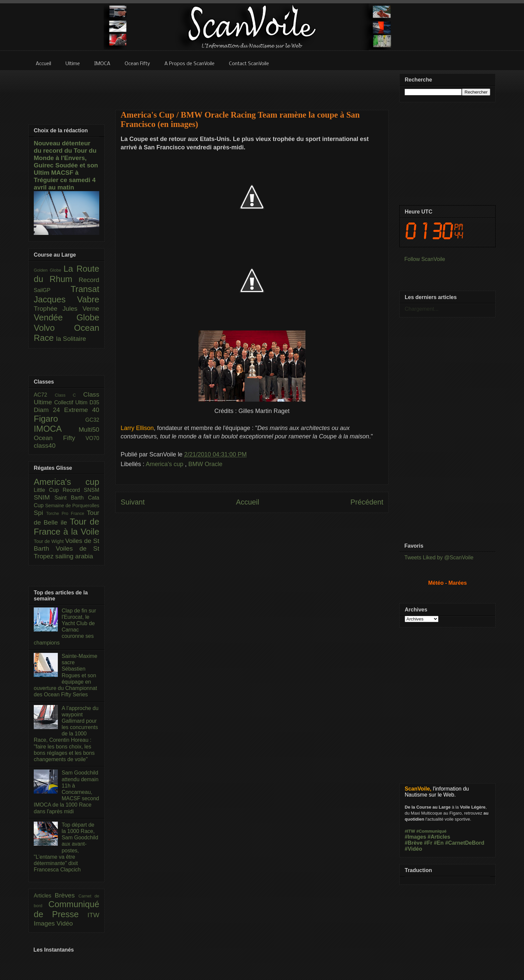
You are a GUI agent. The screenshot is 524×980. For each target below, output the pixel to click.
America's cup (165, 464)
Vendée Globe (67, 317)
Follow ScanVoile (425, 259)
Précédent (367, 502)
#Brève (414, 843)
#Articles (439, 837)
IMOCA (56, 429)
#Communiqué (431, 831)
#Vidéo (413, 849)
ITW (93, 915)
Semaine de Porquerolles (72, 506)
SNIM (44, 497)
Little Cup (48, 490)
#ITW (410, 831)
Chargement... (422, 309)
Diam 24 (49, 410)
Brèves (67, 895)
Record (89, 280)
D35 (94, 402)
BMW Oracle (206, 464)
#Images (415, 837)
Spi (40, 513)
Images (45, 923)
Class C (69, 395)
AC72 (44, 395)
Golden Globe (49, 270)
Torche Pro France (66, 513)
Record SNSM (81, 490)
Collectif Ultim (72, 402)
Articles (44, 896)
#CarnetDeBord (465, 843)
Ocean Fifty (60, 438)
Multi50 (89, 430)
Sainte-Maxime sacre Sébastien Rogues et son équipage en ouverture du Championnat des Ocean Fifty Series (65, 675)
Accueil (248, 502)
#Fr (428, 843)
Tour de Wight (49, 541)
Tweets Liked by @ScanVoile (439, 557)
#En (439, 843)
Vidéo (65, 923)
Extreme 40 (82, 410)
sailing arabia (74, 556)
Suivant (133, 502)
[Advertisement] (252, 86)
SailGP (52, 290)
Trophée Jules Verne (67, 309)
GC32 (92, 420)
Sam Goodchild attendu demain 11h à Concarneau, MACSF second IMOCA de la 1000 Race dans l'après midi (66, 792)
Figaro (59, 419)
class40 (45, 446)
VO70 (92, 438)
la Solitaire (71, 339)
